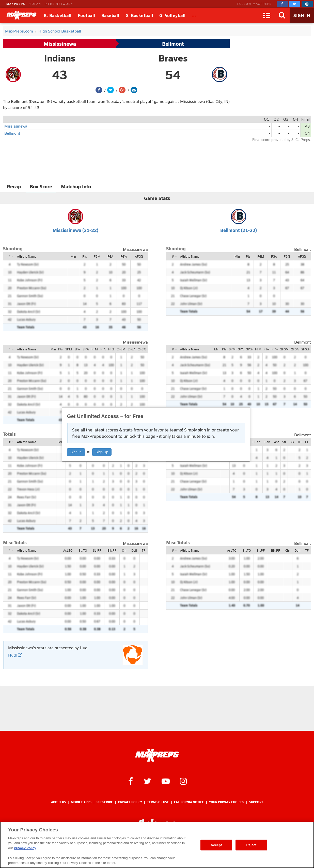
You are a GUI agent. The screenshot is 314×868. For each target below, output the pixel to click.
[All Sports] (194, 15)
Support (256, 802)
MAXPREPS (16, 4)
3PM (69, 349)
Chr (124, 550)
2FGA (132, 349)
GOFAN (35, 4)
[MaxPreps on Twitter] (295, 4)
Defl (134, 550)
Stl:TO (83, 550)
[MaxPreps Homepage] (157, 755)
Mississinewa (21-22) (75, 230)
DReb (256, 442)
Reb (267, 442)
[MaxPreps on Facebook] (282, 4)
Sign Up (102, 452)
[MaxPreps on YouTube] (166, 781)
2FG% (142, 349)
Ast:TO (68, 550)
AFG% (139, 256)
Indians (60, 58)
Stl (284, 442)
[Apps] (267, 15)
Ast (276, 442)
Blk (292, 442)
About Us (58, 802)
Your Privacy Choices (227, 802)
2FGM (121, 349)
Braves (173, 58)
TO (299, 442)
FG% (124, 256)
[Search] (282, 15)
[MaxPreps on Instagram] (307, 4)
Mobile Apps (81, 802)
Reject (252, 845)
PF (307, 442)
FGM (97, 256)
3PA (77, 349)
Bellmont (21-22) (239, 230)
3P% (86, 349)
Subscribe (105, 802)
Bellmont (173, 44)
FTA (103, 349)
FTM (95, 349)
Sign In (76, 452)
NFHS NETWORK (59, 4)
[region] (157, 845)
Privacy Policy (130, 802)
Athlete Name (27, 256)
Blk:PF (112, 550)
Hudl (15, 655)
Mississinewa (60, 44)
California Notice (189, 802)
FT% (111, 349)
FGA (110, 256)
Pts (85, 256)
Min (73, 256)
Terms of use (158, 802)
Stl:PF (97, 550)
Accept (216, 845)
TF (144, 550)
